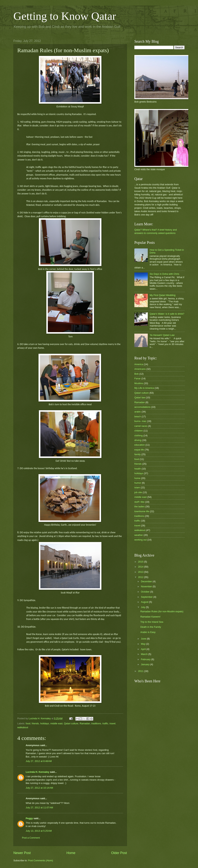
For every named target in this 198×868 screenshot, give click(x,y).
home (137, 478)
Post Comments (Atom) (41, 860)
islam (137, 487)
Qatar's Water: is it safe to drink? (167, 314)
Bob (136, 374)
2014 (141, 567)
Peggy (29, 818)
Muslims (139, 383)
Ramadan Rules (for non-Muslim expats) (162, 611)
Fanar (138, 378)
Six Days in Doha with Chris (164, 274)
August (145, 602)
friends (35, 723)
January (145, 664)
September (147, 597)
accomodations (142, 407)
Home (71, 853)
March (144, 654)
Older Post (119, 853)
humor (138, 483)
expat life (139, 450)
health (138, 469)
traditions (96, 723)
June (144, 639)
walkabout (23, 727)
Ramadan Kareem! (150, 617)
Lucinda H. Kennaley (37, 772)
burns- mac (140, 421)
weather (139, 535)
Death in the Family (151, 627)
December (147, 581)
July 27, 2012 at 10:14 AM (39, 788)
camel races (141, 426)
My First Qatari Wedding (163, 295)
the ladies (139, 507)
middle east (57, 723)
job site (138, 492)
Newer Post (22, 853)
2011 (141, 671)
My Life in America (144, 388)
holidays (45, 723)
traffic (105, 723)
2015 (141, 562)
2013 (141, 572)
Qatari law (140, 397)
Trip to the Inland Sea (152, 622)
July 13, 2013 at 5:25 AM (39, 831)
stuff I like (139, 502)
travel (112, 723)
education (140, 445)
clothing (138, 435)
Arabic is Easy (148, 632)
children (139, 431)
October (145, 592)
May (143, 644)
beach (138, 416)
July (143, 607)
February (146, 659)
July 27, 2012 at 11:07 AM (39, 808)
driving (138, 440)
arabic (138, 412)
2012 (141, 577)
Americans (140, 369)
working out (140, 540)
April (144, 649)
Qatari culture (71, 723)
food (28, 723)
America (139, 364)
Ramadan (85, 723)
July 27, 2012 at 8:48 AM (39, 761)
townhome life (142, 511)
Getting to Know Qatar (65, 16)
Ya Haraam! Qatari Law (162, 335)
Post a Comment (31, 838)
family (138, 454)
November (147, 586)
